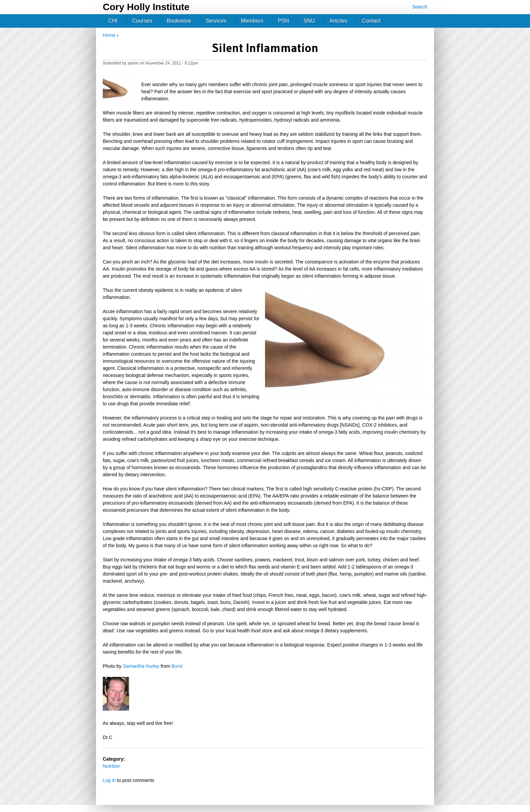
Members (252, 21)
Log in (109, 780)
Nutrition (112, 766)
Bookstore (179, 21)
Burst (177, 666)
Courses (142, 21)
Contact (371, 21)
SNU (309, 21)
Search (420, 7)
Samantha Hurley (141, 666)
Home (109, 35)
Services (216, 21)
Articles (338, 21)
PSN (283, 21)
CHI (113, 21)
